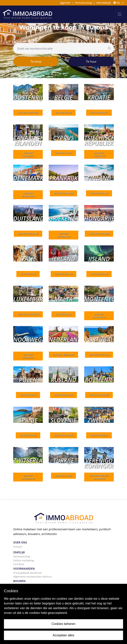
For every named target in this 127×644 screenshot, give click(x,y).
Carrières (19, 564)
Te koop (36, 61)
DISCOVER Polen (28, 395)
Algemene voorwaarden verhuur (33, 577)
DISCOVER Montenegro (99, 316)
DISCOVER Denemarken (28, 195)
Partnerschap (84, 3)
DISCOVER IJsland (99, 274)
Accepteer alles (63, 635)
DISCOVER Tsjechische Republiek (99, 156)
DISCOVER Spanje (28, 435)
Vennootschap (22, 556)
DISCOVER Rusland (63, 395)
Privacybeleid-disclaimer (28, 573)
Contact (18, 547)
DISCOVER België (64, 113)
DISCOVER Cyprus (64, 153)
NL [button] (117, 3)
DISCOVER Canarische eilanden (28, 156)
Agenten (65, 3)
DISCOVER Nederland (64, 355)
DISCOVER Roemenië (99, 395)
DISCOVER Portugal (99, 355)
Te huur (91, 61)
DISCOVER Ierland (64, 274)
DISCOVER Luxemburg (28, 314)
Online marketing (24, 560)
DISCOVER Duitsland (28, 234)
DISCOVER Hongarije (99, 234)
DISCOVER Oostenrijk (28, 113)
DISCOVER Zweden (99, 435)
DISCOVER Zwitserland (28, 477)
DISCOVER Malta (64, 314)
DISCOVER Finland (99, 193)
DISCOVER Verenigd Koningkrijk (99, 477)
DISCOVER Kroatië (99, 113)
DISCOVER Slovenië (64, 435)
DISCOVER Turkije (64, 476)
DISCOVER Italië (28, 274)
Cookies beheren (64, 624)
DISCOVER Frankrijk (64, 193)
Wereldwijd (103, 3)
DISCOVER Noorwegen (28, 356)
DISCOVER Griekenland (63, 235)
